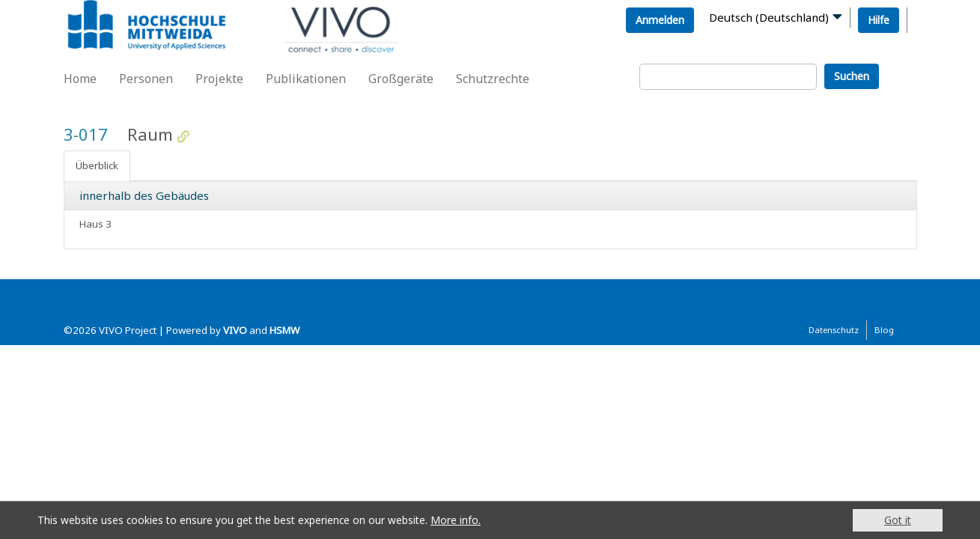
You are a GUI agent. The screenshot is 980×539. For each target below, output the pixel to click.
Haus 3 (95, 224)
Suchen (852, 76)
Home (80, 79)
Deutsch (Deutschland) (769, 17)
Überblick (97, 165)
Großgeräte (401, 79)
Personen (146, 79)
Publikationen (306, 79)
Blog (884, 330)
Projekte (219, 79)
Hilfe (879, 20)
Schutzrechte (493, 79)
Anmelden (660, 20)
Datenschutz (834, 330)
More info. (456, 520)
